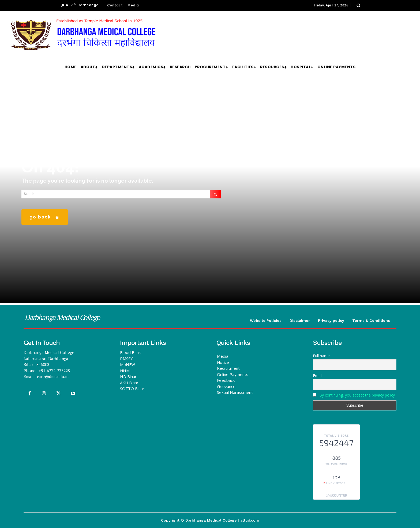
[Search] (215, 198)
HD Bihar (128, 376)
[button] (358, 5)
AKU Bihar (129, 383)
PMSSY (126, 359)
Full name (321, 356)
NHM (125, 371)
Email (318, 376)
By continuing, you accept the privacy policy (357, 395)
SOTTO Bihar (132, 389)
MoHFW (127, 364)
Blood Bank (130, 352)
